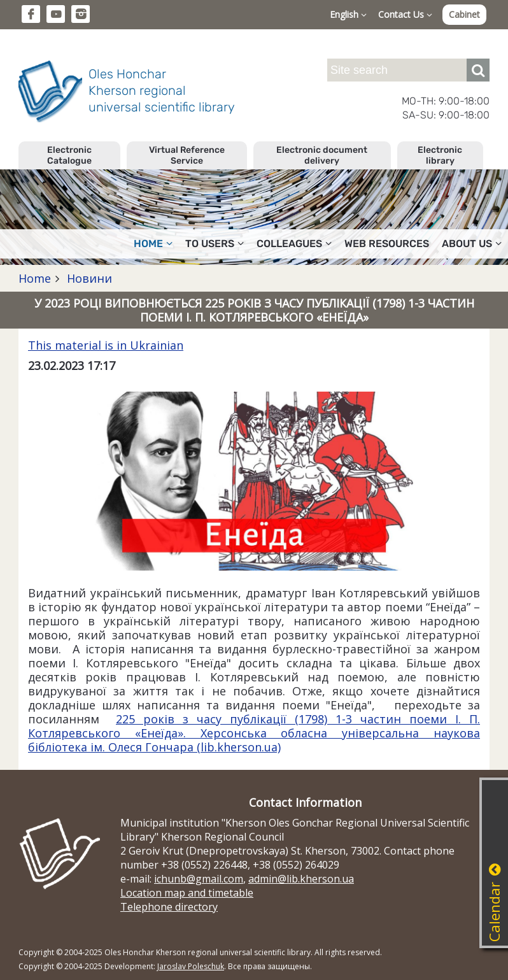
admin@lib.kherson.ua (301, 879)
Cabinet (464, 14)
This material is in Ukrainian (106, 345)
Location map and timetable (187, 893)
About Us (472, 244)
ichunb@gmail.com (199, 879)
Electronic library (440, 155)
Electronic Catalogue (69, 155)
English (348, 14)
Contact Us (405, 14)
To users (215, 244)
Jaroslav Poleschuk (191, 966)
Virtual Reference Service (187, 155)
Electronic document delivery (322, 155)
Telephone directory (169, 907)
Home (153, 244)
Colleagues (294, 244)
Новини (88, 278)
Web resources (387, 244)
